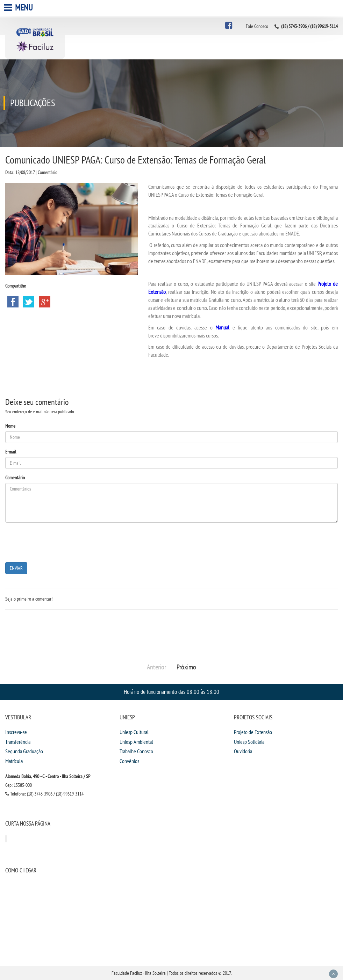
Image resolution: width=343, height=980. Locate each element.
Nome (10, 426)
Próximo (186, 667)
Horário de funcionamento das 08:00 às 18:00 (171, 692)
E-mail (11, 452)
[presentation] (58, 542)
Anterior (156, 667)
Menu (19, 8)
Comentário (15, 478)
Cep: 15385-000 (19, 785)
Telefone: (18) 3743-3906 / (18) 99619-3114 (44, 794)
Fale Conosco (257, 26)
